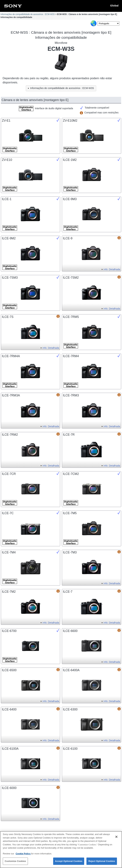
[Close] (116, 839)
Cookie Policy (23, 856)
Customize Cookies (15, 863)
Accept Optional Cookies (69, 863)
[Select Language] (108, 23)
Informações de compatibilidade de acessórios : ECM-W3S (28, 14)
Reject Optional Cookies (102, 863)
